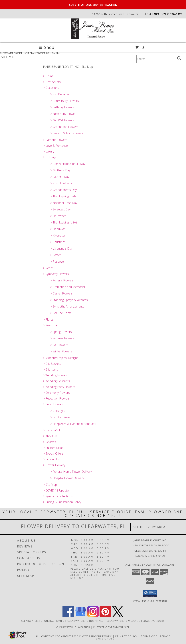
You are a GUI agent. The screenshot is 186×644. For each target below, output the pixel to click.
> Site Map (50, 485)
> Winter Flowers (61, 351)
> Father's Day (60, 177)
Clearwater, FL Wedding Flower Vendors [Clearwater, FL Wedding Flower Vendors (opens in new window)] (136, 621)
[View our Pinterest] (105, 616)
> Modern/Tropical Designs (61, 358)
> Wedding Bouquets (56, 381)
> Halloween (58, 216)
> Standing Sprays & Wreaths (69, 300)
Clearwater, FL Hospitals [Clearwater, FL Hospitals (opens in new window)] (85, 621)
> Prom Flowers (53, 404)
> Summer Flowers (62, 338)
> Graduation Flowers (64, 127)
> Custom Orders (54, 448)
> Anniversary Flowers (65, 101)
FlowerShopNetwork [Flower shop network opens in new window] (96, 636)
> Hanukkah (58, 229)
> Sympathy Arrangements (67, 306)
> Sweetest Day (60, 209)
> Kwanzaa (57, 235)
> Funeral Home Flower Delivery (71, 472)
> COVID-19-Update (56, 490)
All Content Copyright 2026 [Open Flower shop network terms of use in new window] (57, 636)
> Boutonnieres (60, 417)
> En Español (51, 430)
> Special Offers (53, 453)
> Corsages (58, 411)
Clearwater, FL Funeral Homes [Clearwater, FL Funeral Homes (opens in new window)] (43, 621)
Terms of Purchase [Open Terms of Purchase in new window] (156, 636)
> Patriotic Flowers (55, 140)
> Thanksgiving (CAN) (64, 196)
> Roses (48, 268)
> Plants (48, 319)
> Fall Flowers (59, 345)
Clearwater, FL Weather (73, 627)
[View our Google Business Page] (81, 616)
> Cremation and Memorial (68, 287)
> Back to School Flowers (67, 133)
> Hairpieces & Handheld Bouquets (73, 424)
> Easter (56, 255)
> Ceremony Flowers (56, 393)
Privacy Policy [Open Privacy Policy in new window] (127, 636)
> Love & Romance (55, 146)
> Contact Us (51, 459)
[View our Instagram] (93, 616)
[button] (150, 593)
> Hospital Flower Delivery (67, 478)
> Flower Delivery (54, 465)
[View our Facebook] (68, 616)
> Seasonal (50, 325)
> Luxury (49, 151)
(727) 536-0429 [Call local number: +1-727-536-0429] (172, 14)
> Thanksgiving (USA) (64, 222)
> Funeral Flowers (62, 280)
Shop (46, 47)
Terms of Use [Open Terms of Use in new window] (104, 638)
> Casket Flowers (61, 293)
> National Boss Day (64, 203)
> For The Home (61, 313)
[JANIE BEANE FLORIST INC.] (93, 38)
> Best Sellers (52, 82)
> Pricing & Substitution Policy (62, 502)
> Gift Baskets (52, 364)
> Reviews (49, 442)
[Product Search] (156, 59)
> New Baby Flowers (64, 114)
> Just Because (60, 94)
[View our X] (118, 616)
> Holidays (50, 157)
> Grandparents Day (63, 190)
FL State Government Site (112, 627)
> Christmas (58, 242)
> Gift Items (50, 369)
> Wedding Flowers (55, 375)
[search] (179, 58)
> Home (48, 76)
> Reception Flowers (56, 398)
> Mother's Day (60, 170)
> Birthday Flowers (62, 107)
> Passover (58, 262)
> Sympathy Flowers (56, 274)
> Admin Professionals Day (68, 164)
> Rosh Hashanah (62, 183)
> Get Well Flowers (62, 120)
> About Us (50, 436)
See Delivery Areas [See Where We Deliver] (150, 527)
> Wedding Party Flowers (59, 387)
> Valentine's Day (61, 248)
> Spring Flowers (61, 332)
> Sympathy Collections (58, 496)
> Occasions (51, 88)
